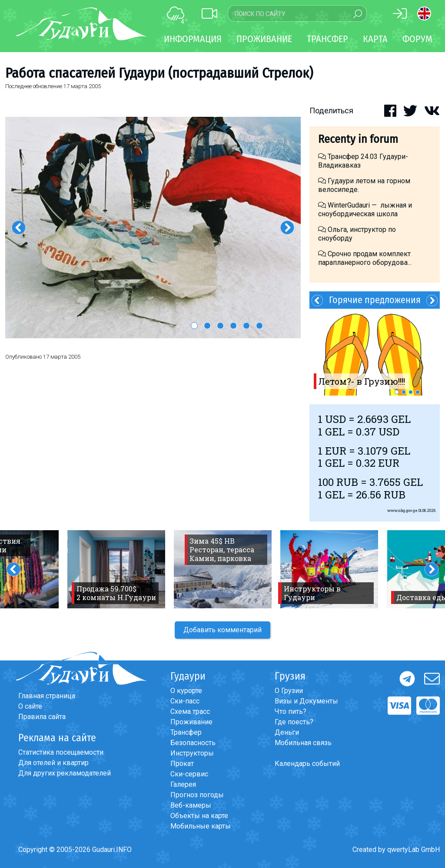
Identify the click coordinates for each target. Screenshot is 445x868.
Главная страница (47, 696)
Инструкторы (192, 753)
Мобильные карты (201, 826)
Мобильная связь (303, 743)
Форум (417, 39)
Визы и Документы (306, 701)
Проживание (191, 722)
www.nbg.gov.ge (402, 510)
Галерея (183, 784)
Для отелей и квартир (53, 763)
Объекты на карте (199, 816)
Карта (375, 39)
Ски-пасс (185, 701)
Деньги (287, 732)
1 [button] (194, 326)
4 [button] (233, 326)
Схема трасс (190, 711)
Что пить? (291, 711)
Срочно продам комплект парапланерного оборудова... (365, 258)
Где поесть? (294, 722)
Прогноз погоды (197, 795)
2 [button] (207, 326)
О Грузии (289, 691)
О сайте (30, 706)
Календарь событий (307, 764)
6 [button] (259, 326)
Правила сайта (42, 717)
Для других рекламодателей (65, 773)
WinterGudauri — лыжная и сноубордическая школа (365, 210)
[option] (153, 228)
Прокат (182, 764)
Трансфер (186, 732)
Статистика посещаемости (61, 752)
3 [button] (220, 326)
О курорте (186, 691)
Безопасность (193, 743)
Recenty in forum (358, 139)
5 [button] (246, 326)
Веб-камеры (191, 805)
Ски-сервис (189, 774)
